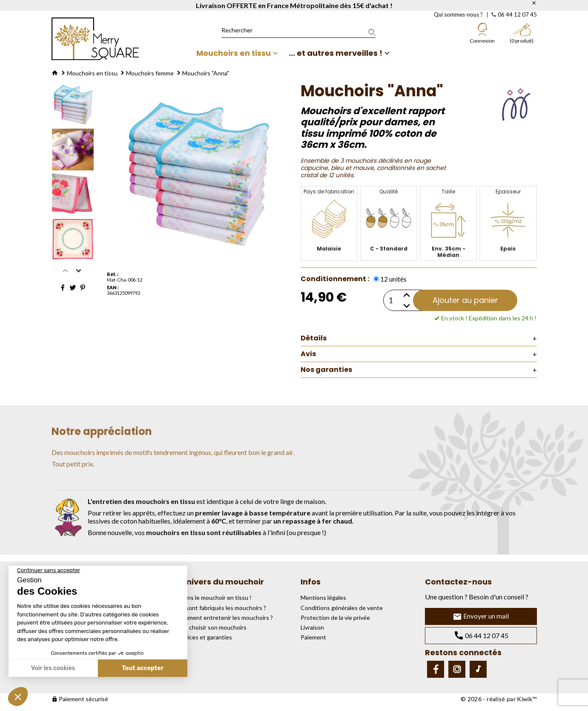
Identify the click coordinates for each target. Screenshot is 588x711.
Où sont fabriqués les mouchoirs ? (221, 608)
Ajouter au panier (465, 300)
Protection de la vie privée (335, 617)
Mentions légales (323, 597)
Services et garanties (204, 637)
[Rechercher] (298, 30)
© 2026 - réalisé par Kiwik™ (499, 699)
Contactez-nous (458, 582)
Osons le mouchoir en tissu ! (214, 597)
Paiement (313, 637)
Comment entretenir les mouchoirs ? (224, 617)
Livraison (312, 627)
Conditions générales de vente (342, 608)
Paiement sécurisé (80, 699)
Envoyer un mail (481, 617)
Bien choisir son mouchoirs (211, 627)
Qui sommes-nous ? (458, 14)
